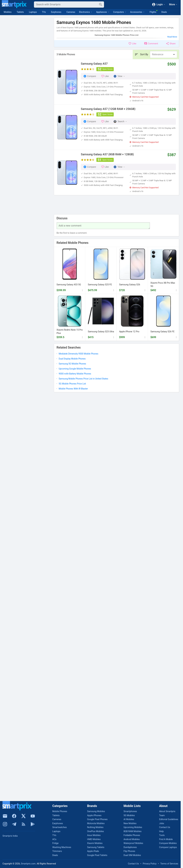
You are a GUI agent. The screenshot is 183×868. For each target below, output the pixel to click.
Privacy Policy (150, 864)
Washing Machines (62, 847)
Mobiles (8, 12)
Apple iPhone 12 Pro (129, 332)
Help (161, 831)
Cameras (71, 12)
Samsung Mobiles (96, 812)
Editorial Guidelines (169, 820)
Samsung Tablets (96, 847)
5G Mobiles (129, 815)
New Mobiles (130, 823)
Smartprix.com (28, 864)
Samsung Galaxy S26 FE (162, 332)
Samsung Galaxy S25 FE (100, 285)
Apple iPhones (94, 815)
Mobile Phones (60, 812)
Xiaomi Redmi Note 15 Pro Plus (70, 332)
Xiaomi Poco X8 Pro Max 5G (163, 285)
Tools (162, 835)
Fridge (55, 843)
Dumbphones (130, 847)
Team (162, 815)
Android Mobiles (132, 839)
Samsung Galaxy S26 (130, 285)
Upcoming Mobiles (133, 827)
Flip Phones (129, 851)
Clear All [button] (46, 43)
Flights (153, 12)
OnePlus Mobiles (95, 831)
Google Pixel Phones (97, 820)
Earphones (56, 12)
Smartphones (130, 812)
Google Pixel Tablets (97, 855)
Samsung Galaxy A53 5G (69, 285)
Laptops (33, 12)
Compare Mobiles (168, 843)
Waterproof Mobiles (133, 843)
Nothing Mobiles (95, 827)
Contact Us (165, 827)
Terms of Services (169, 864)
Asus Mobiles (94, 835)
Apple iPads (93, 851)
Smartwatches (59, 827)
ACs (54, 839)
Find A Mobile (166, 839)
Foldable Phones (132, 835)
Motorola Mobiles (96, 823)
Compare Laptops (168, 847)
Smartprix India (10, 836)
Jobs (162, 823)
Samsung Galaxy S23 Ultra (101, 332)
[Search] (67, 5)
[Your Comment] (103, 226)
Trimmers (57, 851)
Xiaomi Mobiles (95, 843)
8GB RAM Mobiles (132, 831)
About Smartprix (167, 812)
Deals (164, 12)
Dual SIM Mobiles (132, 855)
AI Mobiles (129, 820)
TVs (44, 12)
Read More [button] (172, 37)
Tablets (20, 12)
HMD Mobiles (94, 839)
